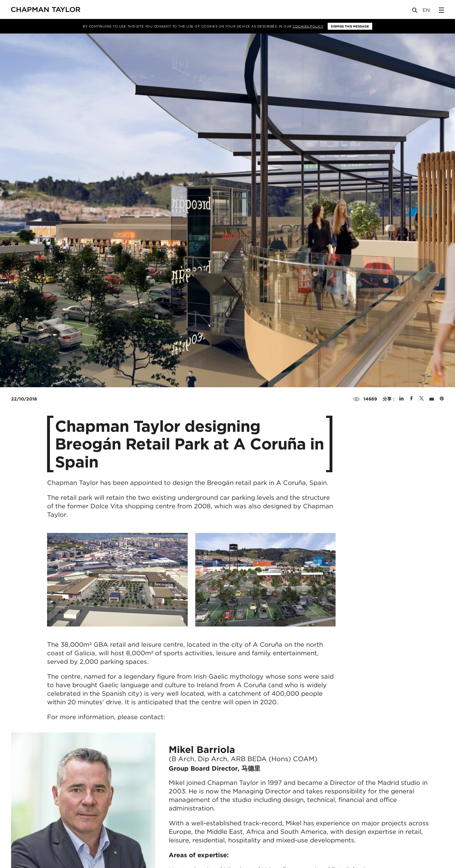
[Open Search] (415, 12)
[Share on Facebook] (411, 399)
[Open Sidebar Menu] (441, 10)
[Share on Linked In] (401, 399)
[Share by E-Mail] (432, 399)
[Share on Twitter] (422, 399)
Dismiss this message (350, 26)
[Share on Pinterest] (442, 399)
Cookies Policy (308, 26)
